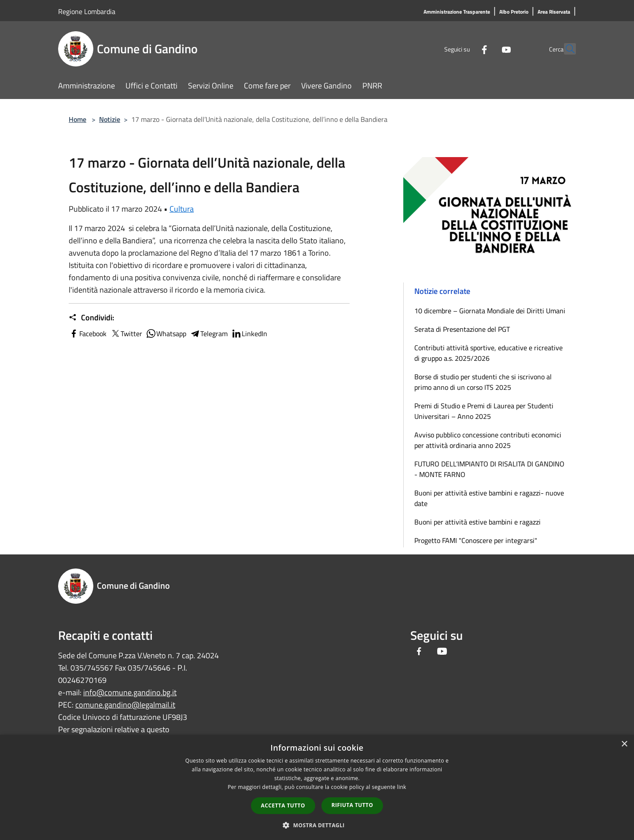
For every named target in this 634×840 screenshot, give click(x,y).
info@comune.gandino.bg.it (130, 692)
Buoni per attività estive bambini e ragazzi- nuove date (489, 498)
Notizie (110, 119)
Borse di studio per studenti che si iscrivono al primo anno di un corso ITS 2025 (483, 382)
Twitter (126, 334)
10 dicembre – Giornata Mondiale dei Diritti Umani (490, 311)
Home (77, 119)
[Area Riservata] (554, 12)
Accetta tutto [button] (283, 805)
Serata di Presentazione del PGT (462, 329)
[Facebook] (465, 49)
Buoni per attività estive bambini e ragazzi (477, 522)
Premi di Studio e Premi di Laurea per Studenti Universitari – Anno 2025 (484, 411)
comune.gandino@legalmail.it (125, 705)
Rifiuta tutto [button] (352, 805)
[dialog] (317, 787)
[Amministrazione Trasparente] (457, 12)
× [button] (624, 744)
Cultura (182, 209)
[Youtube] (487, 49)
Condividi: (91, 318)
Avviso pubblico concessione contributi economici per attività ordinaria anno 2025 (488, 440)
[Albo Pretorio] (514, 12)
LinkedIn (249, 334)
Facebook (88, 334)
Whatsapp (166, 334)
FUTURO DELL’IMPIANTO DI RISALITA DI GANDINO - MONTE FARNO (489, 469)
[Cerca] (565, 49)
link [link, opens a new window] (402, 787)
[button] (317, 825)
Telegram (209, 334)
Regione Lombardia (87, 11)
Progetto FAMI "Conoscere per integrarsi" (476, 540)
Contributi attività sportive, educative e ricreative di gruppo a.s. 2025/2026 (488, 353)
